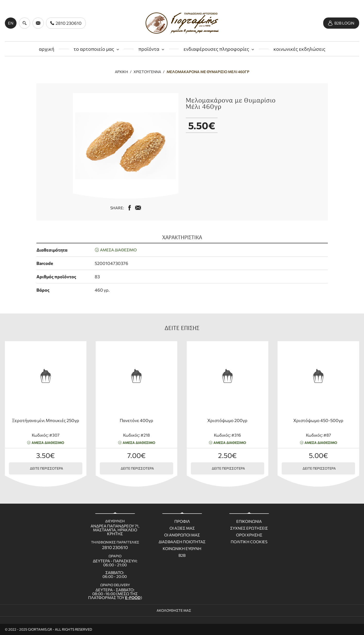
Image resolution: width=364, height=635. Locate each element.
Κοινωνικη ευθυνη (182, 549)
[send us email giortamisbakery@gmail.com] (38, 23)
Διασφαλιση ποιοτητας (182, 542)
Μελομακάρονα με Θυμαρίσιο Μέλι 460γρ (208, 72)
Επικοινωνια (249, 521)
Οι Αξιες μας (182, 528)
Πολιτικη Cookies (249, 542)
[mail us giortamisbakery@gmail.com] (138, 208)
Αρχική (121, 72)
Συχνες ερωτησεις (249, 528)
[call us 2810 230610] (66, 23)
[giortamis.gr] (182, 23)
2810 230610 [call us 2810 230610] (115, 547)
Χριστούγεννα (147, 72)
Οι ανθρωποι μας (182, 535)
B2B (182, 555)
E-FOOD (133, 597)
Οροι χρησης (249, 535)
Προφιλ (182, 521)
